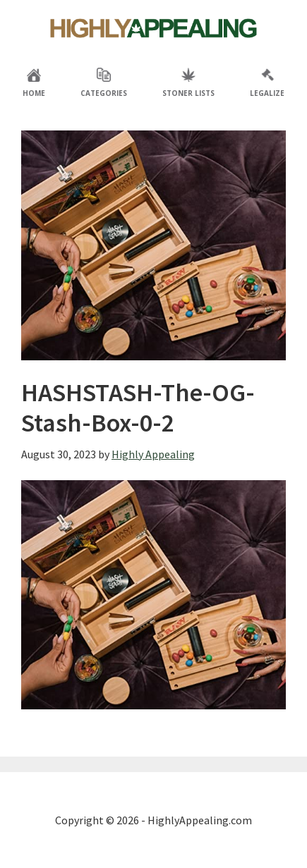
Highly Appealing (154, 28)
